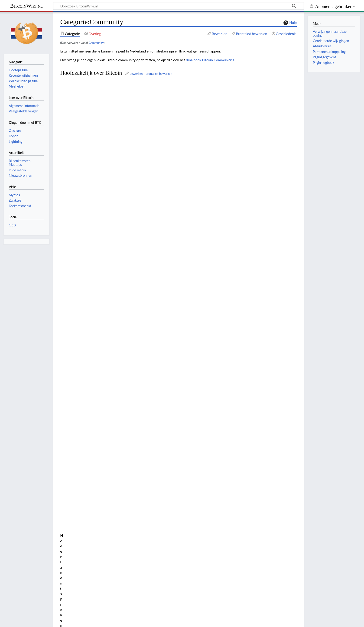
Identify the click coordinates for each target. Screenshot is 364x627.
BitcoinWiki (71, 122)
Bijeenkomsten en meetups (101, 398)
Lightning (156, 156)
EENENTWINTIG (75, 147)
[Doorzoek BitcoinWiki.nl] (179, 6)
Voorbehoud (71, 621)
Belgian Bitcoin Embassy (81, 106)
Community (96, 43)
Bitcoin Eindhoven (104, 240)
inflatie (145, 364)
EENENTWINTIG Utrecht (105, 272)
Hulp (289, 23)
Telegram (110, 98)
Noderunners (72, 164)
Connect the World (81, 549)
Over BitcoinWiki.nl (43, 621)
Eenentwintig (196, 478)
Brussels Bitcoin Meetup (105, 294)
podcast (168, 98)
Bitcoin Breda (93, 230)
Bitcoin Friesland (100, 246)
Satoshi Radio (73, 189)
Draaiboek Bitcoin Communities (210, 457)
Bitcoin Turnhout (101, 326)
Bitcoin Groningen (104, 251)
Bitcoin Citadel (77, 506)
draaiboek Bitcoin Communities (210, 60)
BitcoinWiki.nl (26, 6)
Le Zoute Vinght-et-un (103, 316)
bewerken (136, 74)
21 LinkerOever (105, 321)
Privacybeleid (14, 621)
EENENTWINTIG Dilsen (102, 305)
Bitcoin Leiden (94, 256)
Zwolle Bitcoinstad (98, 283)
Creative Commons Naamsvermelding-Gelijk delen (97, 603)
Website (92, 380)
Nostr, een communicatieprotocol (107, 408)
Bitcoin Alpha (76, 496)
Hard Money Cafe (105, 219)
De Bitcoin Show (75, 131)
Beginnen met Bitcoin (79, 98)
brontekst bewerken (159, 74)
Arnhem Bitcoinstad (101, 225)
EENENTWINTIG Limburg (106, 262)
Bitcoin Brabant (98, 235)
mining (154, 139)
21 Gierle (90, 310)
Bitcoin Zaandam (101, 278)
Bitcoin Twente (96, 267)
